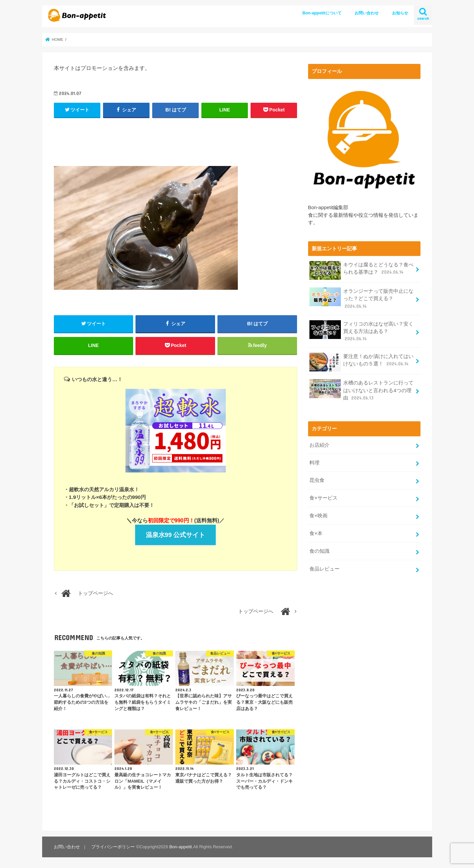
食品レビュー (324, 569)
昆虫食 (317, 480)
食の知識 (319, 551)
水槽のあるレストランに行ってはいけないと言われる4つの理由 (362, 390)
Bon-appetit (180, 847)
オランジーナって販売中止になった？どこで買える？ (362, 298)
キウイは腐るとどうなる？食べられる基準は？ (362, 270)
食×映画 (318, 516)
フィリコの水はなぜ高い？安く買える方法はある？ (362, 331)
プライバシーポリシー (113, 847)
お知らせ (400, 13)
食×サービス (323, 498)
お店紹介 (319, 445)
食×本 (316, 533)
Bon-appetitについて (322, 13)
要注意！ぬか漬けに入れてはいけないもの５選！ (362, 362)
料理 (314, 463)
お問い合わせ (367, 13)
